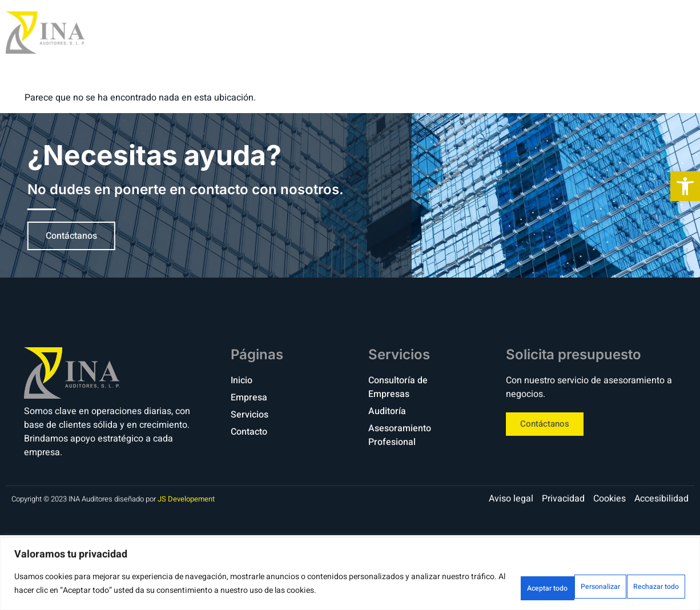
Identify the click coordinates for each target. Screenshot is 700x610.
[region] (350, 576)
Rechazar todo (561, 586)
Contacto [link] (634, 32)
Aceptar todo (647, 586)
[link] (685, 186)
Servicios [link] (558, 32)
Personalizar (476, 586)
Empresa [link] (486, 32)
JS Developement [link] (186, 499)
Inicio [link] (425, 32)
